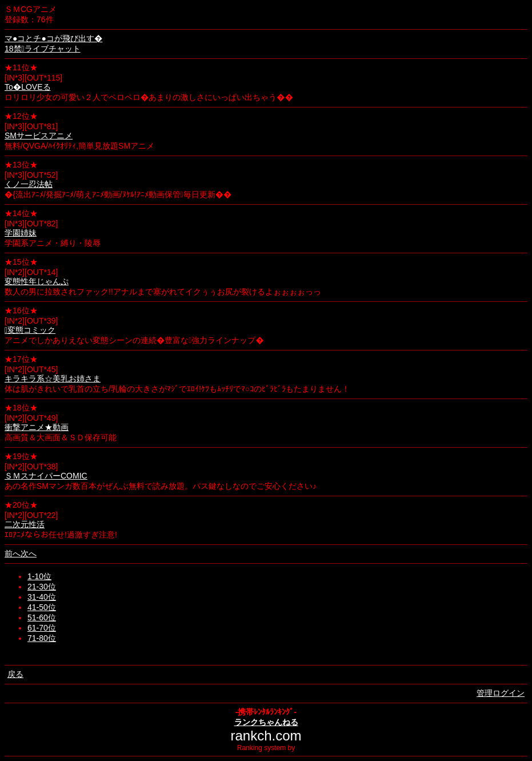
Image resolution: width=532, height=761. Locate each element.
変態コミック (30, 330)
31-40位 (42, 597)
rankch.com (266, 736)
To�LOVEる (28, 87)
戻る (15, 674)
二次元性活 (25, 524)
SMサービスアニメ (39, 136)
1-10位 (39, 576)
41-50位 (42, 607)
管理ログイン (501, 693)
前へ (13, 553)
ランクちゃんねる (266, 722)
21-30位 (42, 587)
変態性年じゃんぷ (37, 281)
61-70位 (42, 628)
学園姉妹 (21, 233)
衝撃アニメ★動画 (37, 427)
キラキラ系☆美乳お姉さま (53, 378)
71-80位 (42, 638)
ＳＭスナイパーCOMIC (46, 476)
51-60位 (42, 617)
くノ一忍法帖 (29, 184)
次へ (29, 553)
